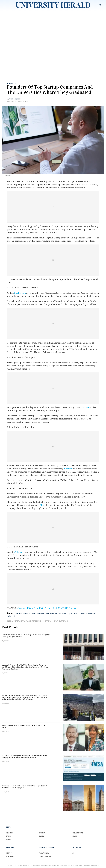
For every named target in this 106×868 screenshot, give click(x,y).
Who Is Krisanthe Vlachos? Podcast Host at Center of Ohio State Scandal (23, 726)
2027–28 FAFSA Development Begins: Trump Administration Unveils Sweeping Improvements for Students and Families (24, 757)
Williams (18, 552)
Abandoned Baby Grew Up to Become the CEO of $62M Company (47, 608)
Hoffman (68, 469)
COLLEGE (74, 836)
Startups (18, 613)
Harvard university (79, 613)
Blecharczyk (20, 293)
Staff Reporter (15, 99)
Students (42, 833)
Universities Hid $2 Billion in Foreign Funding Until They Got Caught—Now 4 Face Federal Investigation (25, 787)
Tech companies (37, 613)
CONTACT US (10, 856)
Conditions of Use (83, 866)
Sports (9, 836)
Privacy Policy (95, 866)
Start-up (26, 613)
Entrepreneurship (63, 613)
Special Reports (77, 833)
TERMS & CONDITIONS (46, 856)
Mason (86, 407)
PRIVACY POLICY (44, 853)
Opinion (9, 839)
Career (41, 836)
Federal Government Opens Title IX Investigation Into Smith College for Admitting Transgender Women (26, 636)
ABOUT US (9, 853)
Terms (73, 866)
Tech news (50, 613)
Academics (11, 83)
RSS (73, 853)
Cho (42, 505)
